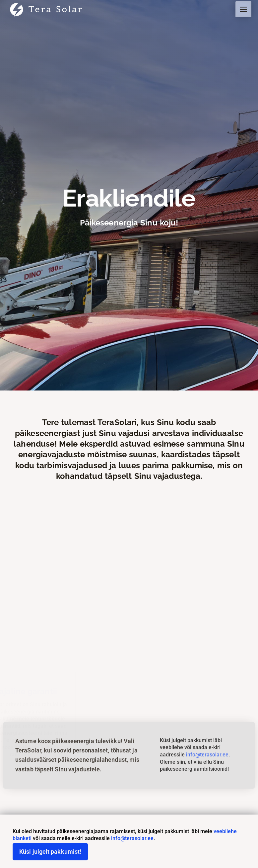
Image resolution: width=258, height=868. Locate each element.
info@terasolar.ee (207, 755)
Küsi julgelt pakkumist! (50, 852)
